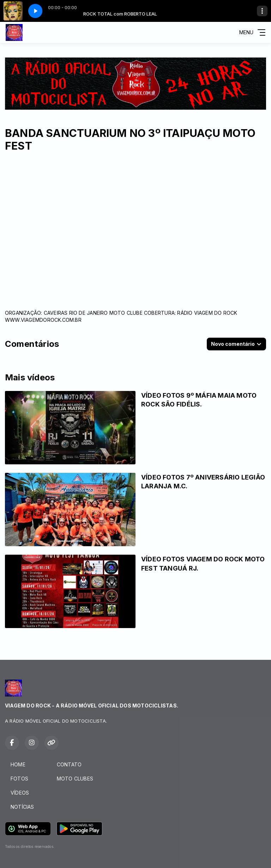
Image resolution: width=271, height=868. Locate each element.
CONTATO (69, 764)
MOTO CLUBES (75, 779)
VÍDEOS (20, 793)
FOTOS (19, 779)
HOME (18, 764)
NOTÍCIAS (22, 807)
